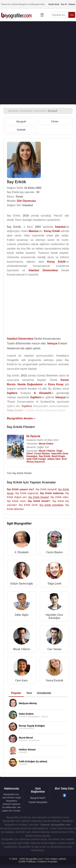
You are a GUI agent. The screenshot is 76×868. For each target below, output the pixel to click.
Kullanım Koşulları (48, 862)
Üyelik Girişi (54, 4)
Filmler (55, 122)
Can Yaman (54, 649)
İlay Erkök (45, 456)
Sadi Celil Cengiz (36, 459)
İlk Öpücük (33, 436)
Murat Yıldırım (47, 451)
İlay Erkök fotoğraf (39, 497)
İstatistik (21, 130)
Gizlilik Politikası (27, 862)
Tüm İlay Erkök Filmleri (19, 473)
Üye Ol (64, 4)
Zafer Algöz (22, 615)
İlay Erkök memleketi (51, 505)
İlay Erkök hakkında (52, 493)
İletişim (72, 4)
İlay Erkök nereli (28, 505)
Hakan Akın (54, 459)
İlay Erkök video (59, 497)
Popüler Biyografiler (38, 802)
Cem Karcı (22, 680)
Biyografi (21, 122)
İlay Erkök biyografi (46, 489)
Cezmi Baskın (42, 453)
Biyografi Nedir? (38, 798)
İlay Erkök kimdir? (39, 501)
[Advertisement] (38, 63)
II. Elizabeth (22, 552)
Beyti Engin (58, 456)
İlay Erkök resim (16, 501)
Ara (72, 15)
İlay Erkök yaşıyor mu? (20, 489)
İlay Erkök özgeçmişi (27, 493)
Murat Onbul (46, 444)
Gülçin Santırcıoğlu (22, 584)
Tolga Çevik (54, 584)
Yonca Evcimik (54, 680)
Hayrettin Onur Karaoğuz (54, 616)
